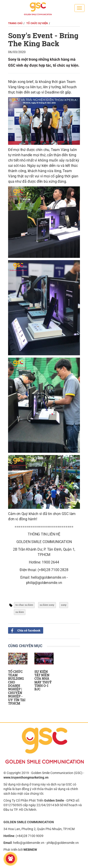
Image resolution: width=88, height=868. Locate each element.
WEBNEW (30, 850)
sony (64, 605)
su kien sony (47, 605)
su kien (20, 612)
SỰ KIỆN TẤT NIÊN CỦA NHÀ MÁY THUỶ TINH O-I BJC (43, 680)
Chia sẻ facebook (24, 630)
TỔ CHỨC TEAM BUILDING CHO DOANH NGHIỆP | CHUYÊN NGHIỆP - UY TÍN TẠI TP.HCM (17, 688)
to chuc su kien (24, 605)
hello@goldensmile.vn (29, 843)
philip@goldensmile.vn (63, 843)
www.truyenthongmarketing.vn (26, 777)
